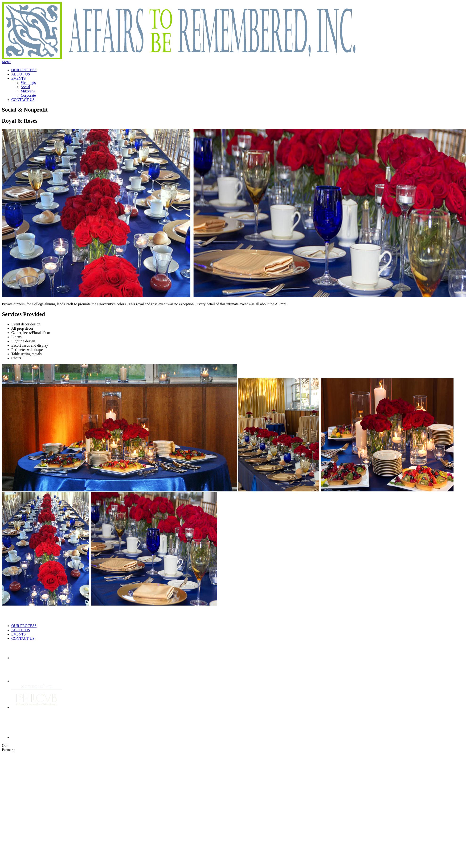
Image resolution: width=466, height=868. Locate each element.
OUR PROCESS (24, 70)
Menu (6, 62)
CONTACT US (23, 100)
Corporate (28, 95)
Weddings (28, 83)
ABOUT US (21, 74)
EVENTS (18, 78)
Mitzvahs (28, 91)
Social (25, 87)
